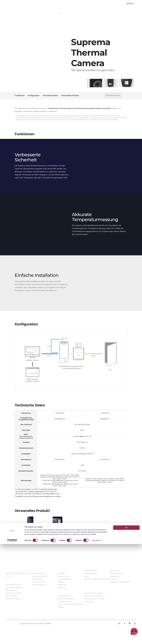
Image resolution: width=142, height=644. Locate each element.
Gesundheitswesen (65, 579)
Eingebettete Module (40, 590)
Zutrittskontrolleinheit (14, 585)
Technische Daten (50, 96)
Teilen (125, 96)
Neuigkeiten (115, 576)
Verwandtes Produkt (70, 96)
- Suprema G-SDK (38, 582)
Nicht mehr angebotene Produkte (97, 579)
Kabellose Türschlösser (14, 593)
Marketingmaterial (91, 574)
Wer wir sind (115, 571)
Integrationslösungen (39, 576)
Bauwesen (62, 573)
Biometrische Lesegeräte (14, 587)
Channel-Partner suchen (93, 593)
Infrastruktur (63, 585)
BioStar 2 (9, 576)
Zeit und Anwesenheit (66, 599)
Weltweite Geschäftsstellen (120, 582)
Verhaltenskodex (68, 616)
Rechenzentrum (64, 576)
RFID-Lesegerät (11, 590)
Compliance (52, 616)
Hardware (26, 12)
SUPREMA (10, 5)
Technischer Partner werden (94, 599)
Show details (96, 640)
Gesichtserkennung (65, 601)
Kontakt (130, 4)
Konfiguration (34, 96)
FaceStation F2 (30, 534)
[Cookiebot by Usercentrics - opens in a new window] (12, 640)
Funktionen (20, 96)
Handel (61, 582)
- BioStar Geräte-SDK (39, 585)
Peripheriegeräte (41, 12)
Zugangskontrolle (64, 596)
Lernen (87, 576)
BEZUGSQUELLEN (98, 5)
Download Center (91, 571)
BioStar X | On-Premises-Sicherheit (18, 573)
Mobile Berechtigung (13, 599)
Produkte (13, 12)
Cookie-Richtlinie (36, 616)
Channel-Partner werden (93, 596)
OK (126, 628)
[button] (95, 83)
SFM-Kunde (88, 602)
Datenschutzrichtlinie (15, 616)
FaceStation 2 (57, 534)
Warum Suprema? (117, 574)
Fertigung (62, 588)
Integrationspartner (39, 573)
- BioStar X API (37, 579)
